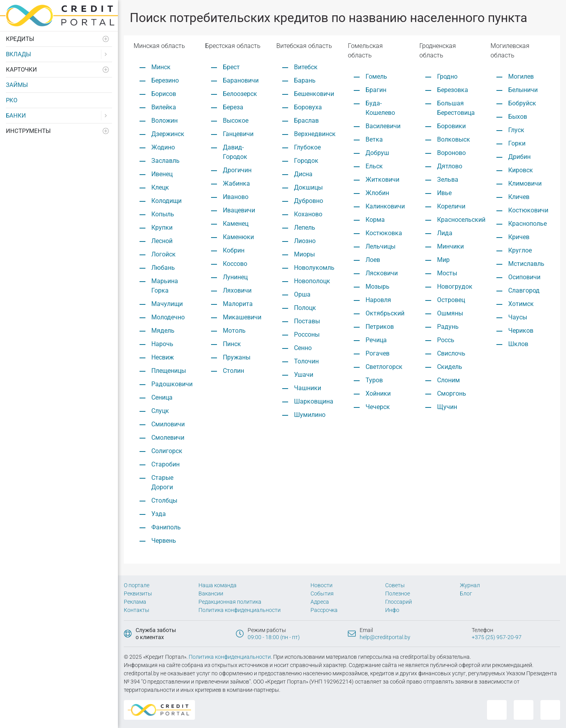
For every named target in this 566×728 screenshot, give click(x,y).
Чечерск (378, 407)
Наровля (378, 300)
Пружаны (237, 357)
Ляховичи (237, 290)
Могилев (521, 76)
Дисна (303, 174)
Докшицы (308, 187)
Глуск (516, 130)
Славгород (524, 290)
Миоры (304, 254)
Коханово (308, 214)
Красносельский (461, 220)
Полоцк (305, 308)
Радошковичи (172, 384)
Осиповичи (524, 277)
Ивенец (162, 174)
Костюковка (384, 233)
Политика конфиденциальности (240, 610)
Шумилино (310, 415)
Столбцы (164, 500)
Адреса (320, 602)
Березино (165, 80)
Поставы (307, 321)
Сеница (162, 397)
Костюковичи (528, 210)
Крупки (162, 228)
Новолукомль (314, 268)
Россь (446, 340)
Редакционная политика (230, 602)
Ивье (444, 193)
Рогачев (378, 353)
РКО (12, 100)
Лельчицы (380, 246)
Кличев (519, 197)
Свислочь (451, 353)
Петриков (380, 327)
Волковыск (454, 139)
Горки (517, 143)
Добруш (377, 153)
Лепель (305, 228)
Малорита (238, 304)
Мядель (163, 331)
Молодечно (168, 317)
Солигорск (167, 451)
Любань (163, 268)
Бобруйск (522, 103)
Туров (374, 380)
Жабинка (236, 183)
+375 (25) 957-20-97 (497, 637)
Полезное (398, 593)
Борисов (164, 94)
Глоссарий (399, 602)
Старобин (165, 464)
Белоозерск (240, 94)
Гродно (447, 76)
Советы (395, 585)
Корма (375, 220)
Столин (233, 371)
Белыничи (523, 90)
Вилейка (164, 107)
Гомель (376, 76)
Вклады (18, 54)
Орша (302, 294)
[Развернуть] (107, 39)
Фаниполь (166, 527)
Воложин (164, 121)
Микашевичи (242, 317)
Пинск (232, 344)
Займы (17, 85)
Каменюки (238, 237)
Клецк (160, 187)
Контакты (137, 610)
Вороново (451, 153)
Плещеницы (169, 371)
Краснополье (527, 224)
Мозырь (378, 287)
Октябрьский (385, 313)
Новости (322, 585)
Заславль (165, 161)
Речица (376, 340)
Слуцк (160, 411)
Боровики (451, 126)
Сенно (303, 348)
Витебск (306, 67)
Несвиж (163, 357)
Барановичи (241, 80)
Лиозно (305, 241)
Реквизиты (138, 593)
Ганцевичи (238, 134)
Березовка (453, 90)
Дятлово (450, 166)
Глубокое (307, 147)
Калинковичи (385, 206)
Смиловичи (168, 424)
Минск (161, 67)
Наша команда (218, 585)
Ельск (374, 166)
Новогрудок (455, 287)
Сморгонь (452, 393)
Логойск (164, 254)
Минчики (450, 246)
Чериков (521, 331)
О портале (137, 585)
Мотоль (234, 331)
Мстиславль (526, 264)
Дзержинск (168, 134)
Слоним (448, 380)
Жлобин (377, 193)
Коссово (235, 264)
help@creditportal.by (385, 637)
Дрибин (519, 157)
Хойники (378, 393)
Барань (305, 80)
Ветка (374, 139)
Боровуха (308, 107)
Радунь (448, 327)
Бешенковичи (314, 94)
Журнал (470, 585)
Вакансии (211, 593)
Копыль (163, 214)
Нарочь (162, 344)
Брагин (376, 90)
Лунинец (235, 277)
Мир (443, 260)
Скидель (450, 367)
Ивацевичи (239, 210)
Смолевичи (168, 438)
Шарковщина (314, 401)
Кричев (519, 237)
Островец (451, 300)
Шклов (518, 344)
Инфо (392, 610)
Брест (231, 67)
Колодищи (166, 201)
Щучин (447, 407)
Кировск (521, 170)
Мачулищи (167, 304)
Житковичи (382, 180)
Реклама (135, 602)
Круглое (520, 250)
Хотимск (521, 304)
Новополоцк (312, 281)
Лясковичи (382, 273)
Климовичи (525, 183)
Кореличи (451, 206)
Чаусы (518, 317)
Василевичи (383, 126)
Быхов (518, 117)
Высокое (236, 121)
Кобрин (234, 250)
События (322, 593)
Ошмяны (450, 313)
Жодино (163, 147)
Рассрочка (324, 610)
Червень (164, 541)
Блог (466, 593)
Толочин (306, 361)
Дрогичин (237, 170)
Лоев (373, 260)
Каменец (236, 224)
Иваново (236, 197)
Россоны (307, 335)
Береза (233, 107)
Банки (16, 116)
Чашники (308, 388)
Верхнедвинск (315, 134)
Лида (445, 233)
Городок (306, 161)
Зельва (448, 180)
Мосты (447, 273)
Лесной (162, 241)
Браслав (306, 121)
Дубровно (309, 201)
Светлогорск (384, 367)
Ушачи (304, 375)
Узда (159, 514)
